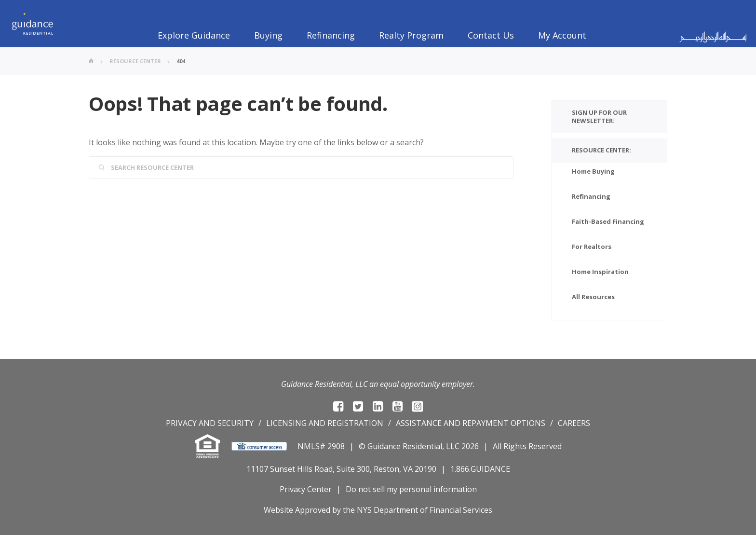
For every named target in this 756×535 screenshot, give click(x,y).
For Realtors (592, 247)
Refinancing (331, 35)
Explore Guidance (194, 35)
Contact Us (491, 35)
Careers (574, 423)
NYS (364, 510)
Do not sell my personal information (411, 489)
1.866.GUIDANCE (480, 469)
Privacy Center (306, 489)
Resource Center (135, 61)
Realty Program (411, 35)
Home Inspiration (600, 272)
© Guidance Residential (400, 446)
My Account (562, 35)
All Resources (593, 297)
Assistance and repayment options (471, 423)
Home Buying (593, 171)
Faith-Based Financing (608, 221)
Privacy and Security (210, 423)
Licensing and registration (325, 423)
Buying (268, 35)
